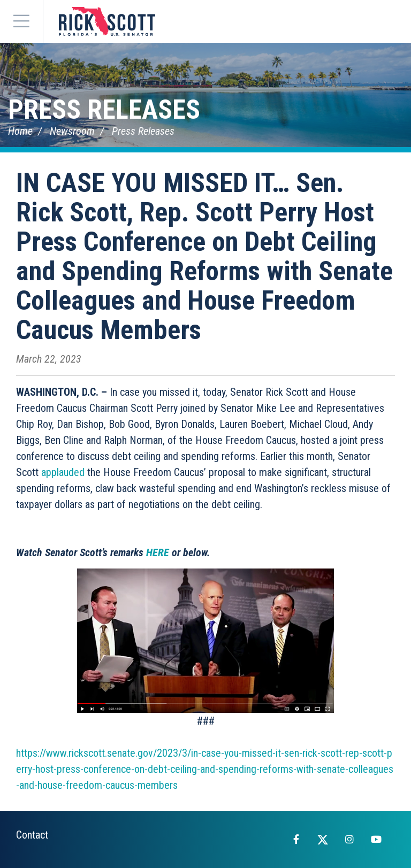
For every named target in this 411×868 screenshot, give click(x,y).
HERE (158, 552)
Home (20, 131)
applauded (63, 472)
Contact (32, 835)
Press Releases (104, 110)
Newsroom (72, 131)
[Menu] (21, 21)
